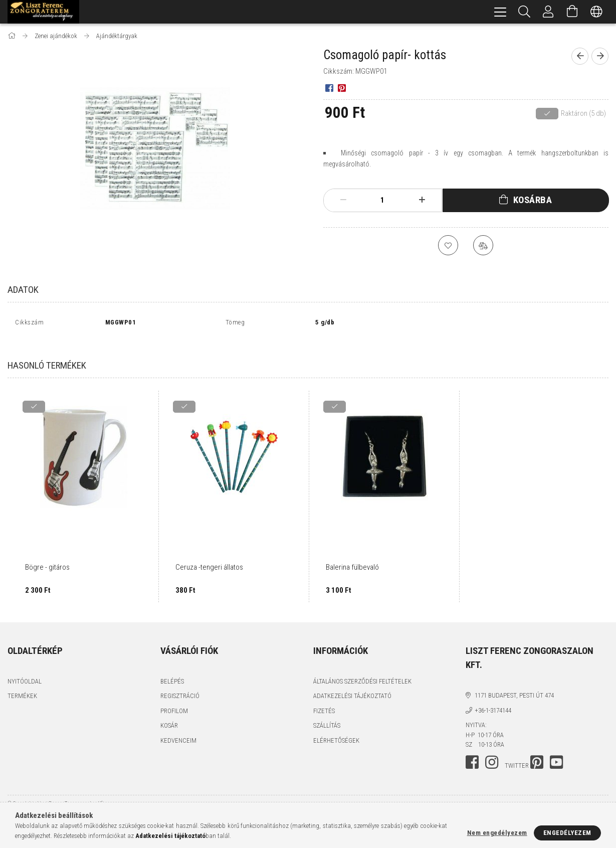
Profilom (174, 700)
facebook (472, 751)
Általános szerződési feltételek (362, 670)
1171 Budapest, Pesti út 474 (514, 684)
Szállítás (327, 714)
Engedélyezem (567, 833)
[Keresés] (524, 12)
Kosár (169, 714)
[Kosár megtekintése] (572, 12)
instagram (492, 751)
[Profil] (548, 12)
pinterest (537, 751)
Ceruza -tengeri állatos (209, 556)
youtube (556, 751)
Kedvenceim (178, 729)
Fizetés (324, 700)
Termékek (22, 685)
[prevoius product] (580, 56)
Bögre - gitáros (47, 556)
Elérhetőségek (336, 729)
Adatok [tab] (23, 290)
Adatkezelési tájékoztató (352, 685)
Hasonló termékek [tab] (47, 354)
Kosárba (533, 200)
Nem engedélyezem (497, 833)
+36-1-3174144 (493, 699)
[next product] (600, 56)
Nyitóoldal (25, 670)
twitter (517, 754)
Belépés (172, 670)
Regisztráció (180, 685)
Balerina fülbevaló (352, 556)
